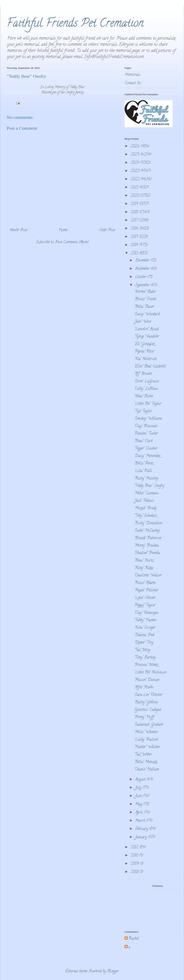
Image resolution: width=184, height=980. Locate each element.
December (143, 261)
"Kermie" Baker (145, 292)
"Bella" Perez (144, 464)
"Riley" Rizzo (144, 568)
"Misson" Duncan (147, 680)
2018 (135, 212)
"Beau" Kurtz (144, 561)
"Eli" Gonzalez (144, 344)
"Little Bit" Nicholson (150, 673)
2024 (135, 163)
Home (63, 230)
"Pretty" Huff (144, 717)
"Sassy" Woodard (147, 314)
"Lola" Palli (143, 471)
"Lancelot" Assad (146, 329)
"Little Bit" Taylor (148, 404)
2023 (135, 171)
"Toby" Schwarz (145, 516)
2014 (135, 245)
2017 (135, 221)
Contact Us (133, 83)
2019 (135, 204)
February (142, 829)
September (143, 285)
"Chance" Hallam (146, 770)
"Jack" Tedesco (144, 501)
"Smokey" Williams (148, 419)
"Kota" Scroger (145, 628)
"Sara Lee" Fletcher (148, 695)
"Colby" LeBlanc (146, 389)
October (141, 277)
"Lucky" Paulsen (146, 740)
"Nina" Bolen (144, 396)
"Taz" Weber (143, 755)
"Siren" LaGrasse (146, 381)
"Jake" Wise (143, 322)
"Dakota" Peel (144, 635)
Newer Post (18, 230)
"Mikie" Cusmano (146, 493)
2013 (135, 253)
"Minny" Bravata (146, 546)
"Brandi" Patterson (148, 538)
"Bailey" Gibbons (146, 702)
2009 (135, 864)
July (139, 788)
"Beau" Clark (143, 441)
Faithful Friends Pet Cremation (75, 24)
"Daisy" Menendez (147, 456)
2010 (135, 856)
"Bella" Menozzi (146, 762)
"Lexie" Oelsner (145, 598)
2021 (135, 188)
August (141, 780)
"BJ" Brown (143, 374)
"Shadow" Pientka (147, 553)
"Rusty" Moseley (146, 479)
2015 (135, 237)
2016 (135, 229)
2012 (135, 847)
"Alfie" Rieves (144, 687)
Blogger (113, 971)
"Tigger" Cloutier (146, 449)
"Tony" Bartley (145, 658)
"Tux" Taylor (143, 411)
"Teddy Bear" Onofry (149, 486)
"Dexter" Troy (144, 643)
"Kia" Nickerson (145, 359)
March (141, 821)
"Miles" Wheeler (146, 732)
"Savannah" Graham (149, 725)
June (139, 796)
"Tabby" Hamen (145, 620)
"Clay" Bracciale (146, 426)
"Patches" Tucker (146, 434)
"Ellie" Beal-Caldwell (150, 367)
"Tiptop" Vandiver (147, 337)
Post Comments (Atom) (72, 242)
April (139, 813)
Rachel (134, 939)
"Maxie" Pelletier (146, 590)
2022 (136, 179)
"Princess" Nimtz (146, 665)
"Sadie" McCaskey (147, 531)
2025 (135, 155)
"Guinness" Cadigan (148, 710)
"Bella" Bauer (144, 307)
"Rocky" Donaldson (148, 523)
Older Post (107, 230)
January (142, 837)
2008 (135, 872)
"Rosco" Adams (145, 583)
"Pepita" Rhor (144, 352)
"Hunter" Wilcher (147, 747)
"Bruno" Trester (145, 299)
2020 (135, 196)
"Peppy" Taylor (145, 605)
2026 (136, 146)
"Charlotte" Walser (148, 576)
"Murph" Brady (145, 508)
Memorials (132, 75)
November (143, 269)
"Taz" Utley (142, 650)
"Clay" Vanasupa (146, 613)
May (139, 804)
